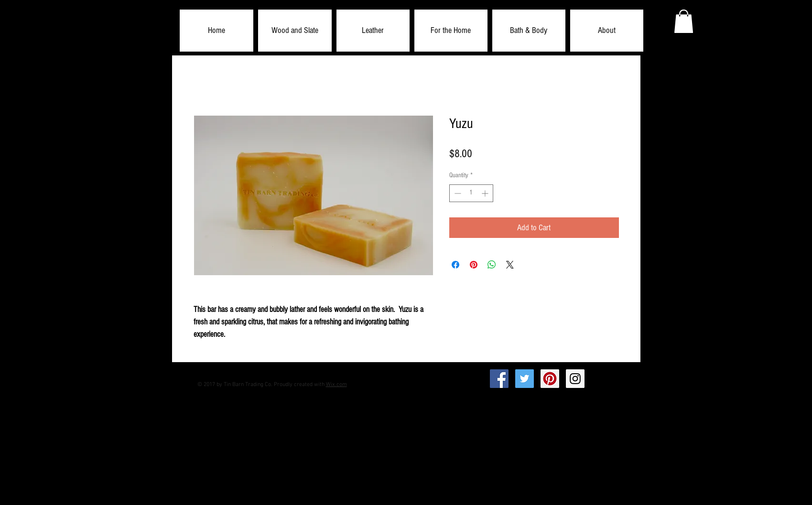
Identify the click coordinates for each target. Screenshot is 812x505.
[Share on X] (510, 265)
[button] (295, 31)
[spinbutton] (471, 193)
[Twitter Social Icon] (525, 379)
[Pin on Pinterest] (474, 265)
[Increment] (486, 193)
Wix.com (336, 385)
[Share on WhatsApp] (492, 265)
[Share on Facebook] (455, 265)
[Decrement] (457, 193)
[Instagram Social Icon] (575, 379)
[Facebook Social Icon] (499, 379)
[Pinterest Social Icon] (550, 379)
